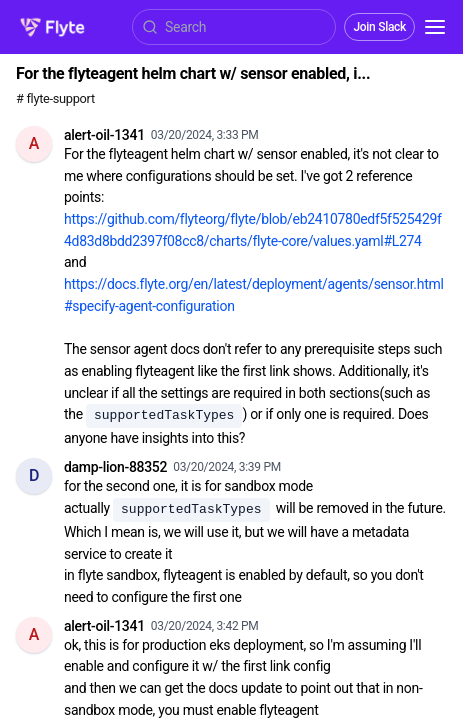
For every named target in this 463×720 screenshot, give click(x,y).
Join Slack (379, 27)
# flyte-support (55, 98)
